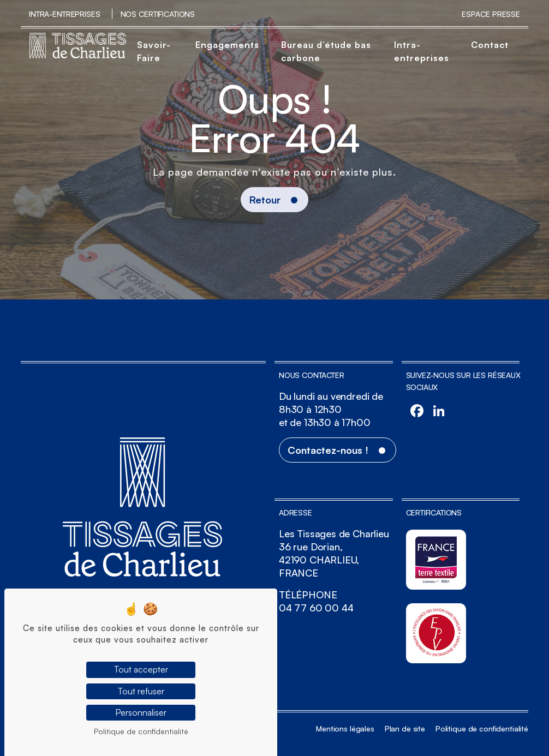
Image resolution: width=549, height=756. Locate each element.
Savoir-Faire (154, 51)
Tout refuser (141, 691)
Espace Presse (491, 14)
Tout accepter (141, 669)
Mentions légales (345, 728)
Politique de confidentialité (482, 728)
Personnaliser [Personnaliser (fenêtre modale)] (141, 712)
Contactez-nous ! (328, 450)
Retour (265, 200)
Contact (490, 45)
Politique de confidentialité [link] (141, 731)
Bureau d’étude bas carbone (326, 51)
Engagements (227, 45)
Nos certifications (158, 14)
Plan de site (405, 728)
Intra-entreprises (65, 14)
